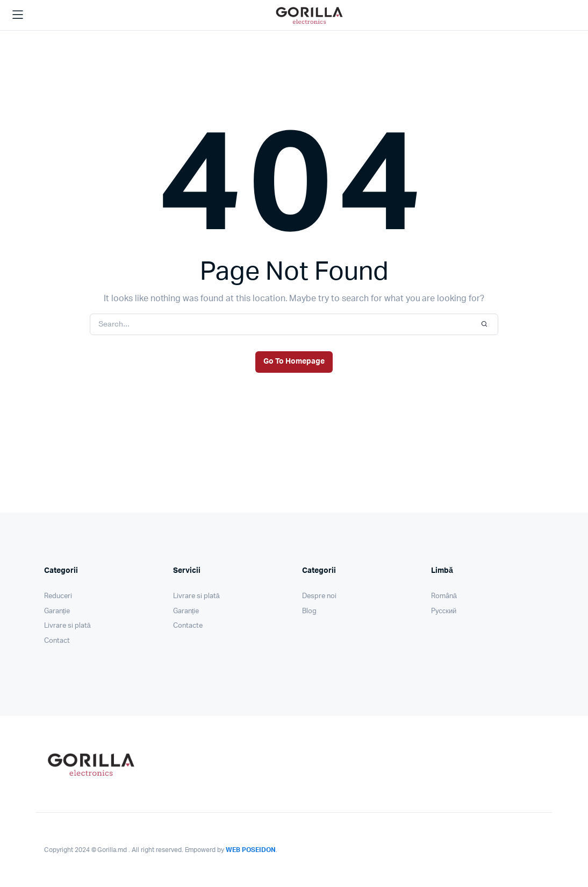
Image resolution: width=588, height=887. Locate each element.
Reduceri (58, 596)
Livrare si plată (67, 626)
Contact (57, 641)
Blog (309, 611)
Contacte (188, 626)
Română (444, 596)
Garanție (57, 611)
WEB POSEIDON (251, 850)
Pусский (444, 611)
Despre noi (319, 596)
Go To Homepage (294, 361)
